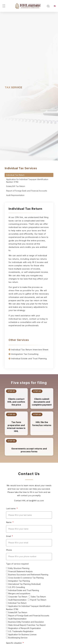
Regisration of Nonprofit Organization (25, 628)
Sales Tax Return (38, 597)
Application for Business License (22, 634)
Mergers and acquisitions (19, 593)
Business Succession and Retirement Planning (28, 575)
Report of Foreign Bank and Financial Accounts (27, 191)
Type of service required (17, 564)
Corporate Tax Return (18, 597)
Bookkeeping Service (18, 638)
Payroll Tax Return (38, 600)
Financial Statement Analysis (20, 571)
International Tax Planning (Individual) (25, 584)
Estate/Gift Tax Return (16, 186)
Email (9, 536)
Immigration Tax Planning (19, 581)
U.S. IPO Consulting (17, 587)
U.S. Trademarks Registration (21, 631)
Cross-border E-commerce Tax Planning (26, 578)
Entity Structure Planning (19, 568)
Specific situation (14, 643)
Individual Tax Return (15, 175)
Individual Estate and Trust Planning (24, 590)
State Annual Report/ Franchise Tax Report (27, 625)
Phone (9, 550)
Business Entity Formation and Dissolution (26, 622)
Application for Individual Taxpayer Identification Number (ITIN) (27, 181)
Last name (11, 508)
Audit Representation (15, 195)
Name (9, 522)
